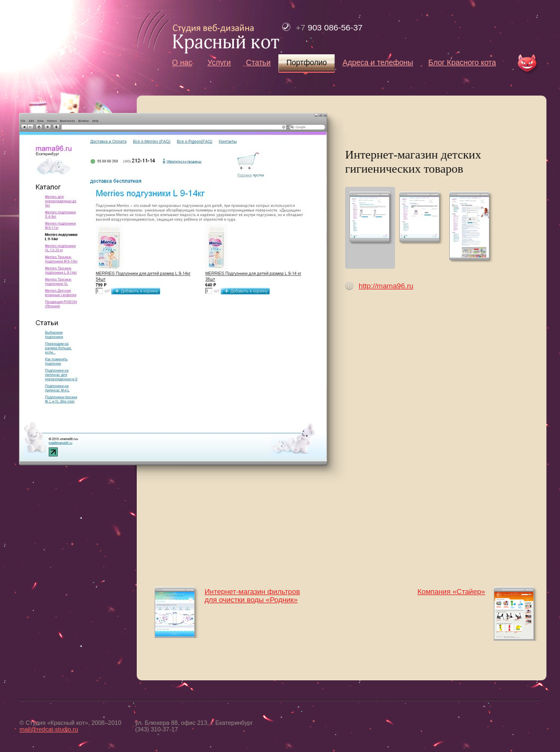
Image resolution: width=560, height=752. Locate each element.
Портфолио (307, 62)
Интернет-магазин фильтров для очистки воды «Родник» (252, 596)
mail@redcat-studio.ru (49, 729)
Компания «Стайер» (451, 592)
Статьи (258, 62)
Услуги (219, 62)
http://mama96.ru (386, 286)
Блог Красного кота (462, 62)
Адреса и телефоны (378, 62)
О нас (182, 62)
